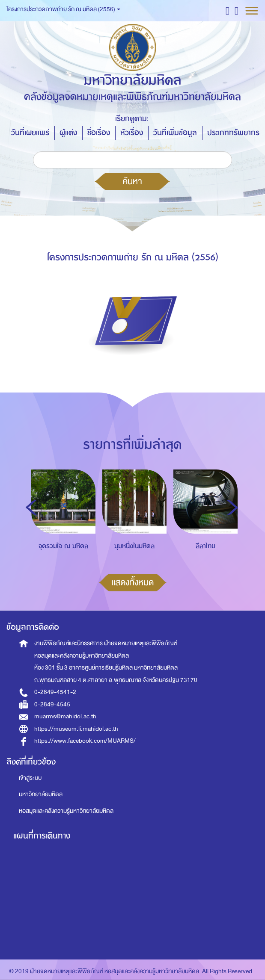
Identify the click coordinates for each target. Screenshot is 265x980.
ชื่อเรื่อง (99, 133)
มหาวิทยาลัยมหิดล (41, 794)
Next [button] (233, 508)
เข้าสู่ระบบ (30, 778)
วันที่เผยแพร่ (30, 133)
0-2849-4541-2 (55, 692)
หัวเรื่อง (132, 133)
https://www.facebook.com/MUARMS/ (85, 741)
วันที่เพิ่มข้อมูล (175, 133)
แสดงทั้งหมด (133, 582)
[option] (61, 529)
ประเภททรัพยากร (233, 133)
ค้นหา (132, 181)
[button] (228, 10)
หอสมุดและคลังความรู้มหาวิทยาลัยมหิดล (66, 811)
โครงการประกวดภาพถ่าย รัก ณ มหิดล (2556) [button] (63, 9)
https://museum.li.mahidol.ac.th (76, 729)
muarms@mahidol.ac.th (65, 716)
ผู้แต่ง (68, 133)
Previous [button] (31, 508)
